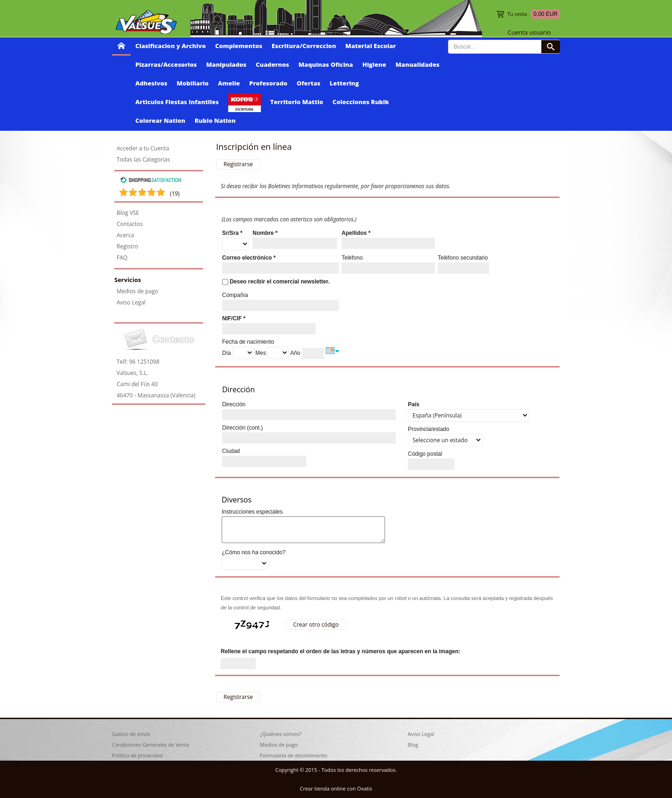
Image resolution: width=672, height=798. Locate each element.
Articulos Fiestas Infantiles (177, 102)
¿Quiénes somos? (281, 734)
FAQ (122, 258)
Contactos (130, 224)
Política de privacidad (137, 755)
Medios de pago (137, 291)
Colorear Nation (160, 120)
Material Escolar (371, 46)
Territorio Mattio (297, 102)
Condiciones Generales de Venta (151, 745)
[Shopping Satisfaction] (151, 181)
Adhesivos (151, 83)
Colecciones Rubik (361, 102)
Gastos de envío (131, 734)
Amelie (229, 83)
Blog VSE (128, 213)
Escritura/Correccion (304, 46)
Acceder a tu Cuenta (143, 148)
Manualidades (418, 64)
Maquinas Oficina (326, 64)
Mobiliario (192, 83)
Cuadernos (272, 64)
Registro (127, 246)
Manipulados (226, 64)
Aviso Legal (131, 302)
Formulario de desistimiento (294, 755)
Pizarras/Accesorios (166, 64)
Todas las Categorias (143, 159)
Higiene (374, 64)
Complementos (239, 46)
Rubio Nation (215, 120)
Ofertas (309, 83)
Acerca (125, 235)
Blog (413, 745)
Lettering (345, 83)
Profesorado (268, 83)
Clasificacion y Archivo (171, 46)
